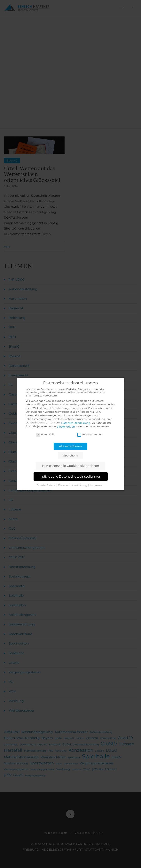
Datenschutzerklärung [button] (73, 485)
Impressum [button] (97, 485)
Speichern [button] (70, 456)
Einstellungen (66, 427)
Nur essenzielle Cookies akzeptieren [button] (71, 466)
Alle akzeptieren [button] (70, 446)
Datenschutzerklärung (76, 423)
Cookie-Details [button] (46, 485)
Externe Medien (90, 434)
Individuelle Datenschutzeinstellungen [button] (70, 476)
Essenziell (45, 434)
